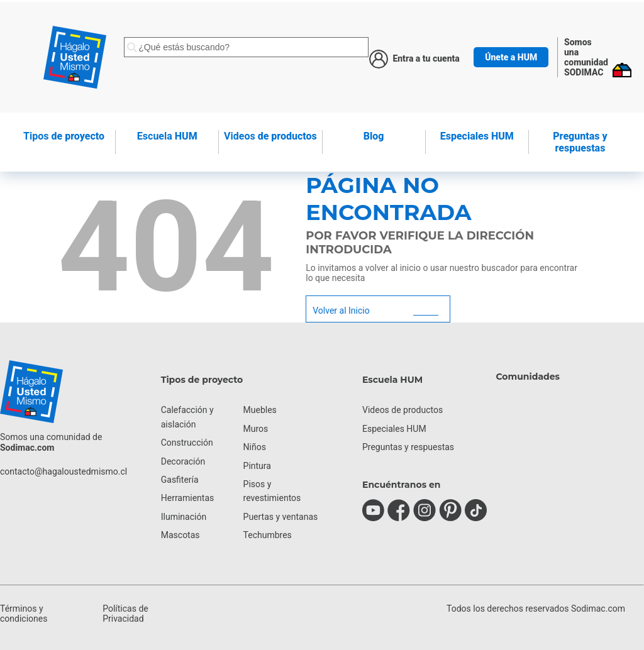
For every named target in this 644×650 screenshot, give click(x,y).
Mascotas (180, 535)
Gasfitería (180, 480)
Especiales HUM (477, 136)
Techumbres (268, 535)
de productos (270, 136)
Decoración (183, 461)
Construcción (187, 443)
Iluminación (184, 517)
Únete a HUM (511, 57)
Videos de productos (402, 410)
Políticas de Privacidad (125, 614)
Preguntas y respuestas (580, 142)
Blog (374, 136)
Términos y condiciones (24, 614)
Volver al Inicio (341, 311)
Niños (255, 447)
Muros (256, 429)
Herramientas (188, 498)
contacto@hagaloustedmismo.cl (64, 471)
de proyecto (64, 136)
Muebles (260, 410)
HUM (167, 136)
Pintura (257, 466)
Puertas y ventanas (281, 517)
